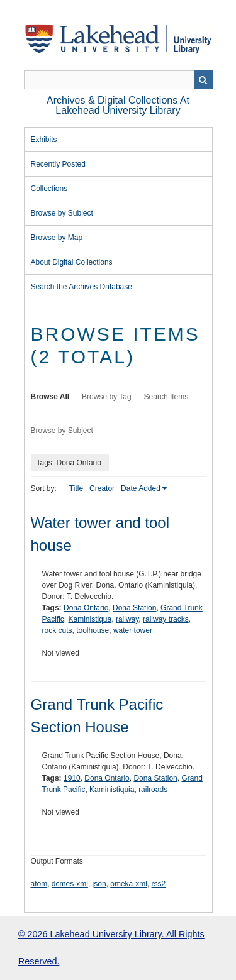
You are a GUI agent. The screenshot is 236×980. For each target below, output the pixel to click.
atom (39, 884)
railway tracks (166, 619)
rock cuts (57, 630)
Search (203, 80)
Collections (49, 189)
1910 (72, 778)
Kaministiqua (90, 619)
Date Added (141, 488)
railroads (153, 790)
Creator (102, 488)
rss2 (159, 884)
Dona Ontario (86, 608)
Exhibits (44, 140)
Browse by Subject (62, 213)
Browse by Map (57, 238)
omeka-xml (129, 884)
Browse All (50, 397)
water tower (133, 630)
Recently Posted (58, 164)
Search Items (166, 397)
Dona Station (134, 608)
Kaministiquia (112, 790)
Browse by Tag (107, 397)
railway (127, 619)
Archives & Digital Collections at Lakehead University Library (118, 105)
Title (76, 488)
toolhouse (93, 630)
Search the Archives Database (81, 287)
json (99, 884)
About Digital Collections (72, 262)
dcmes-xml (70, 884)
